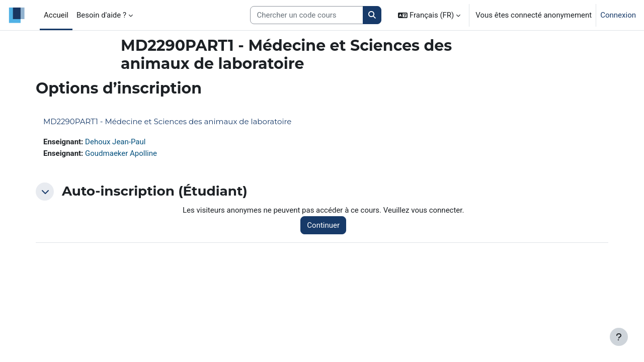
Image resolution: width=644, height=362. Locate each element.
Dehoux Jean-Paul (115, 142)
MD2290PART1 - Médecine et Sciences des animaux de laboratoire (167, 121)
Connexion (618, 15)
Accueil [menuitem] (56, 15)
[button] (429, 15)
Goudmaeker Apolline (121, 153)
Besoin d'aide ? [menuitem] (101, 15)
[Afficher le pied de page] (619, 337)
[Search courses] (307, 15)
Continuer (323, 225)
